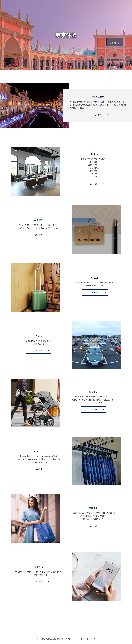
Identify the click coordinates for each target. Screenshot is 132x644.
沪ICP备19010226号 (89, 639)
